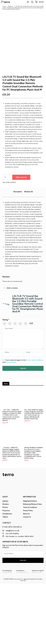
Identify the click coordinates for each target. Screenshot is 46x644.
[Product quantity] (6, 238)
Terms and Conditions (35, 420)
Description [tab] (18, 252)
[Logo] (7, 632)
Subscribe (23, 621)
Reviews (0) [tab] (29, 252)
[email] (23, 614)
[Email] (34, 415)
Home (4, 6)
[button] (32, 2)
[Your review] (23, 399)
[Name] (12, 415)
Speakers (11, 6)
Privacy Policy (11, 423)
